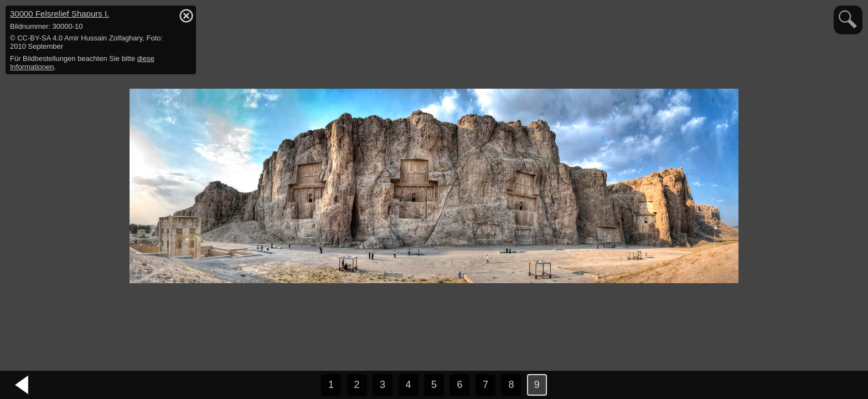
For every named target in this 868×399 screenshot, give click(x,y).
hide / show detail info (186, 16)
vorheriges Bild (22, 385)
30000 (60, 14)
